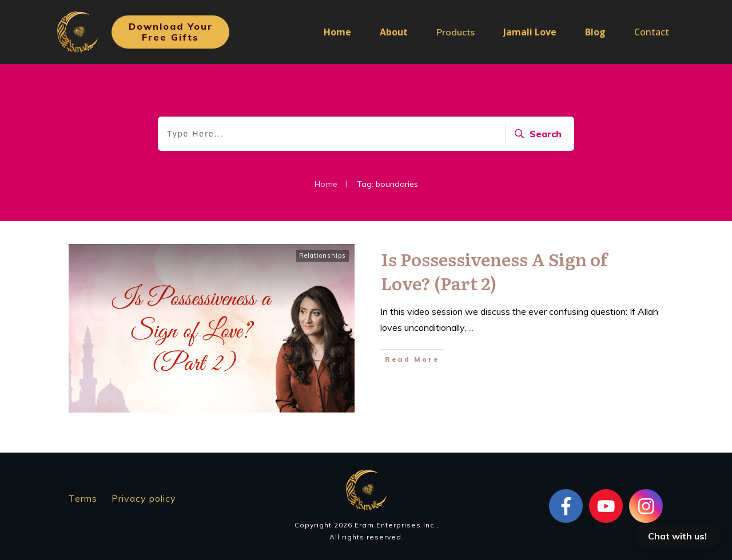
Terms (83, 498)
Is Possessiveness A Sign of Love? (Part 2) (494, 271)
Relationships (323, 255)
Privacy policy (144, 498)
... (471, 327)
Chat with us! (677, 536)
